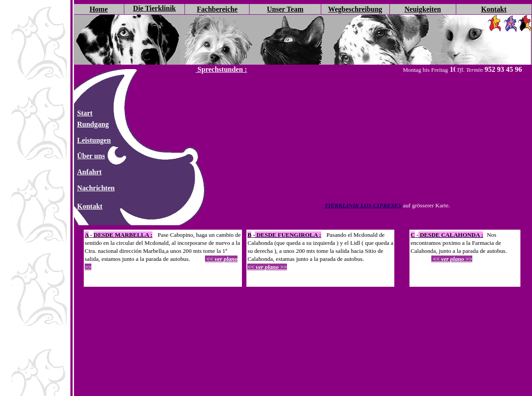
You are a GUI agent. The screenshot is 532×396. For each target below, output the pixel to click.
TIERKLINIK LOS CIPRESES (363, 205)
